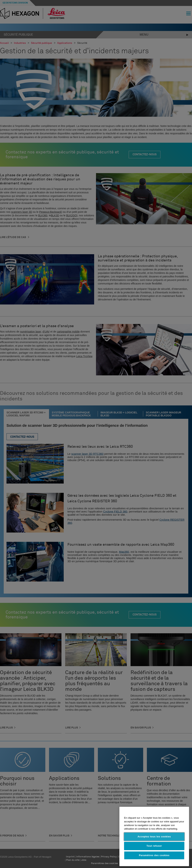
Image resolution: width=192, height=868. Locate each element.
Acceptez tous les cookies (154, 837)
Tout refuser (154, 846)
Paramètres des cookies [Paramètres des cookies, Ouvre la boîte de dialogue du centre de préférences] (154, 855)
